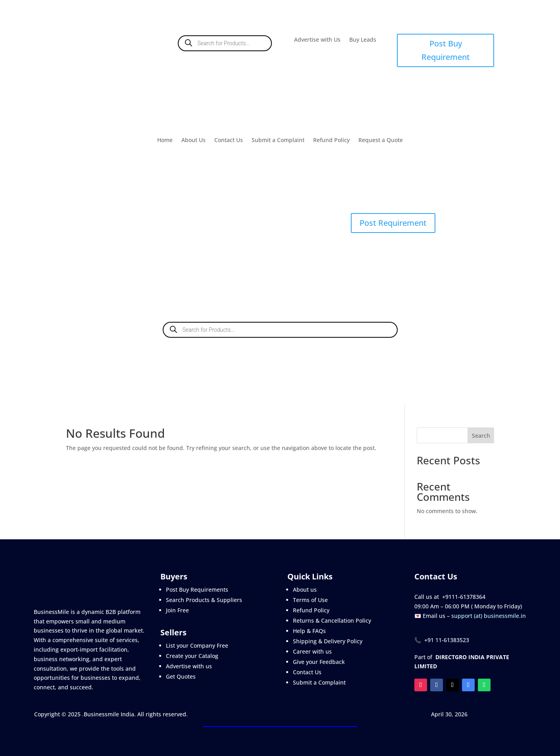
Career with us (312, 651)
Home (165, 140)
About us (305, 590)
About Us (193, 140)
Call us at (428, 597)
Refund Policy (331, 140)
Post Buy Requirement (446, 50)
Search (481, 436)
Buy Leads (363, 40)
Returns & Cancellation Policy (332, 620)
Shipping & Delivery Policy (328, 641)
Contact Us (229, 140)
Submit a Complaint (278, 140)
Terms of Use (310, 600)
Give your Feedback (319, 662)
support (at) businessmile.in (489, 616)
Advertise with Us (317, 40)
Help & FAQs (309, 631)
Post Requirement (393, 223)
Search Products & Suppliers (204, 600)
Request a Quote (381, 140)
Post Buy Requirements (197, 590)
